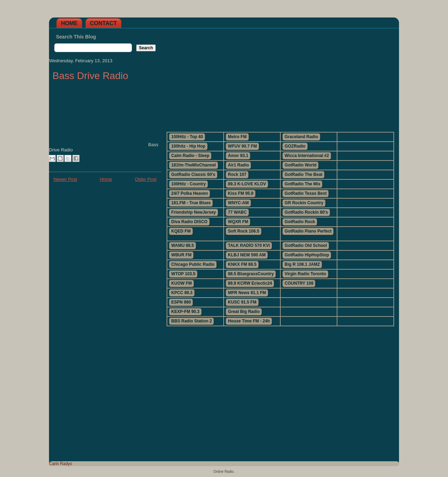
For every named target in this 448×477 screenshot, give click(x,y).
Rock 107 (237, 175)
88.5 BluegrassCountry (251, 274)
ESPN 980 (181, 302)
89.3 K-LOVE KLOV (247, 184)
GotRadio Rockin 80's (306, 212)
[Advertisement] (280, 77)
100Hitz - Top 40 (187, 137)
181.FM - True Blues (191, 203)
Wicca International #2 (307, 156)
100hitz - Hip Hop (188, 146)
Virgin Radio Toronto (305, 274)
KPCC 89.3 (182, 293)
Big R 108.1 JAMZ (302, 264)
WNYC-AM (238, 203)
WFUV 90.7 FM (242, 146)
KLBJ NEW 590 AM (247, 255)
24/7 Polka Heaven (190, 193)
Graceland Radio (301, 137)
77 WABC (237, 212)
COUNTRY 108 (299, 283)
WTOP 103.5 (183, 274)
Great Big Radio (244, 312)
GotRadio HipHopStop (307, 255)
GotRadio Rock (300, 222)
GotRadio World (300, 165)
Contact (103, 23)
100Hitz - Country (188, 184)
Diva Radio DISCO (189, 222)
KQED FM (181, 231)
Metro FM (237, 137)
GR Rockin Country (304, 203)
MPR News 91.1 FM (247, 293)
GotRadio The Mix (302, 184)
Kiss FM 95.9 (241, 193)
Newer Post (65, 179)
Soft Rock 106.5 (243, 231)
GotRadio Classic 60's (193, 175)
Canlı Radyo (61, 464)
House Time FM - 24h (249, 321)
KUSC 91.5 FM (242, 302)
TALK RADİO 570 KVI (249, 245)
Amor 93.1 (238, 156)
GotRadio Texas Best (306, 193)
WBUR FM (181, 255)
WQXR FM (238, 222)
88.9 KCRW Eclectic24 (250, 283)
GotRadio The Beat (303, 175)
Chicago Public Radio (193, 264)
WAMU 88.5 (183, 245)
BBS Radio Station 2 (191, 321)
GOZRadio (295, 146)
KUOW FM (181, 283)
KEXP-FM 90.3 (185, 312)
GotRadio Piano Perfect (308, 231)
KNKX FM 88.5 (242, 264)
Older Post (146, 179)
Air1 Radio (238, 165)
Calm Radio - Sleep (190, 156)
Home (69, 23)
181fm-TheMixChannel (193, 165)
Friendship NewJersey (193, 212)
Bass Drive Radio (90, 76)
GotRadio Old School (306, 245)
